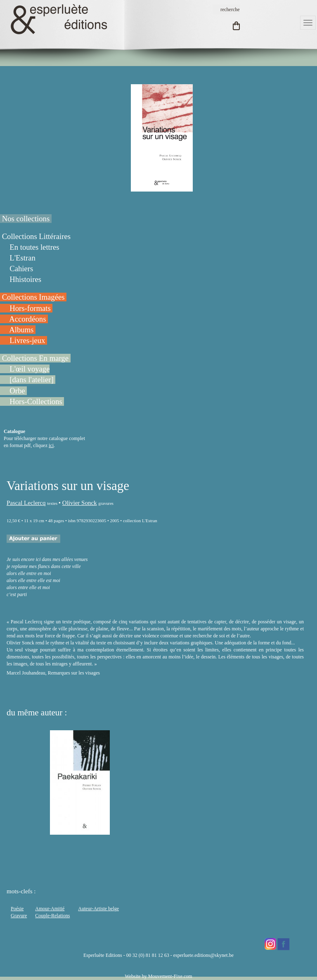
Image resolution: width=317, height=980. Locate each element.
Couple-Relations (52, 916)
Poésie (17, 909)
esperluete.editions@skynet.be (203, 955)
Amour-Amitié (50, 909)
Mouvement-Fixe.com (170, 976)
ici (51, 445)
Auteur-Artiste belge (98, 909)
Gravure (19, 916)
